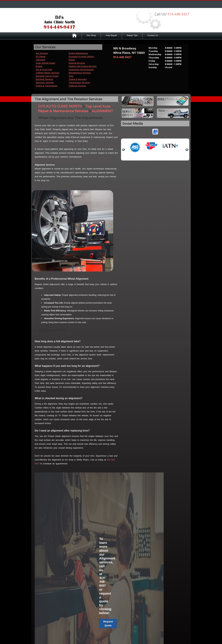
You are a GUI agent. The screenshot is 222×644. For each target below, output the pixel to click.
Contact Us (153, 35)
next (187, 150)
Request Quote (108, 623)
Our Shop (91, 35)
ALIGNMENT (102, 111)
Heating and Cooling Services (83, 66)
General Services (77, 63)
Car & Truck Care (44, 70)
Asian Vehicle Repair (46, 63)
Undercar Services (77, 86)
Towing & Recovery (78, 79)
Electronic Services (45, 83)
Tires (71, 76)
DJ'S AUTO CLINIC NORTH (60, 106)
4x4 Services (42, 53)
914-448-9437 (178, 14)
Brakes (39, 66)
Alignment (41, 60)
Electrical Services (44, 79)
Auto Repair (111, 35)
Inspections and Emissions (81, 70)
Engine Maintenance (78, 53)
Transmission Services (79, 83)
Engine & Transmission (47, 86)
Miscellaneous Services (80, 73)
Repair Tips (132, 35)
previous (123, 150)
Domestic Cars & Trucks (47, 76)
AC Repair (41, 56)
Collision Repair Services (48, 73)
